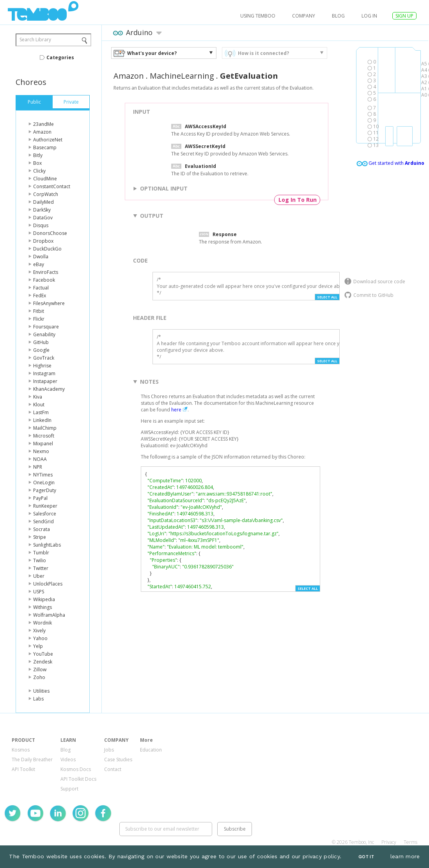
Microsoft (44, 436)
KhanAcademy (49, 389)
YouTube (43, 654)
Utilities (41, 691)
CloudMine (45, 179)
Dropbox (43, 241)
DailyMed (43, 202)
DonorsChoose (50, 233)
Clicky (39, 171)
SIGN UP (404, 16)
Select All (327, 297)
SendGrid (43, 521)
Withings (43, 607)
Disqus (41, 225)
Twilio (40, 560)
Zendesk (43, 662)
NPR (38, 467)
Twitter (41, 568)
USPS (39, 592)
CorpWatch (46, 194)
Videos (68, 759)
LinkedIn (42, 420)
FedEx (40, 296)
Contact (113, 769)
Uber (39, 576)
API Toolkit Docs (78, 779)
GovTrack (44, 358)
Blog (338, 16)
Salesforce (45, 514)
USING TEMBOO (258, 16)
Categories (60, 57)
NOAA (40, 459)
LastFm (41, 412)
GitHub (41, 342)
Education (151, 750)
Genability (44, 334)
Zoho (39, 677)
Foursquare (46, 327)
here (176, 410)
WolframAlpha (49, 615)
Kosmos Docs (76, 769)
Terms (410, 842)
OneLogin (44, 483)
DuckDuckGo (47, 249)
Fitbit (39, 311)
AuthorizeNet (48, 140)
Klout (39, 405)
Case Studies (118, 759)
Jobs (109, 750)
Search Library (35, 40)
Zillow (40, 670)
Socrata (42, 529)
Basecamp (45, 147)
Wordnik (43, 623)
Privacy (389, 842)
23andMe (43, 124)
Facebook (44, 280)
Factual (41, 288)
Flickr (39, 319)
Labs (38, 699)
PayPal (40, 498)
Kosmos (21, 750)
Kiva (38, 397)
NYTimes (43, 475)
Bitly (38, 155)
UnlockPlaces (48, 584)
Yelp (38, 646)
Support (69, 789)
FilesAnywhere (49, 303)
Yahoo (40, 638)
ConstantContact (52, 186)
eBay (39, 264)
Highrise (42, 366)
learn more (405, 856)
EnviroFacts (46, 272)
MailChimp (45, 428)
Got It (366, 857)
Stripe (40, 537)
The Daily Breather (32, 759)
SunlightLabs (47, 545)
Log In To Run (298, 200)
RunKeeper (45, 506)
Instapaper (45, 381)
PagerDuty (45, 490)
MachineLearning (182, 76)
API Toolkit (23, 769)
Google (41, 350)
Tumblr (41, 553)
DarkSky (42, 210)
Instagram (44, 373)
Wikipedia (44, 599)
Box (37, 163)
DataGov (43, 218)
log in (369, 16)
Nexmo (41, 451)
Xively (39, 631)
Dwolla (41, 257)
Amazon (42, 132)
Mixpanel (43, 444)
